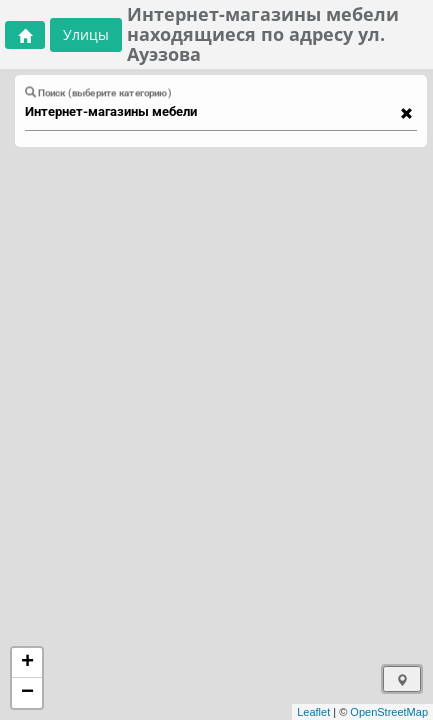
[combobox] (211, 112)
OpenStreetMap (389, 712)
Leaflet (313, 712)
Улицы (86, 34)
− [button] (27, 693)
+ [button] (27, 663)
